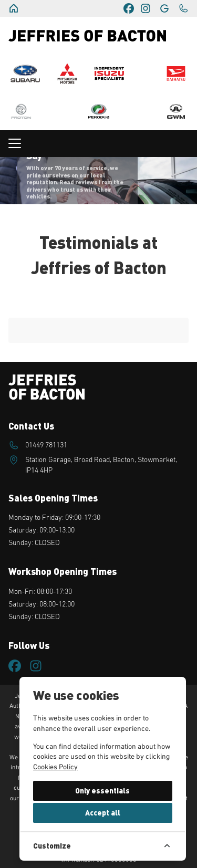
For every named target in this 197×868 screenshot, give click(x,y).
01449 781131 (46, 445)
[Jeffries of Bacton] (14, 8)
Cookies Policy (55, 767)
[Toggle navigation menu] (98, 144)
